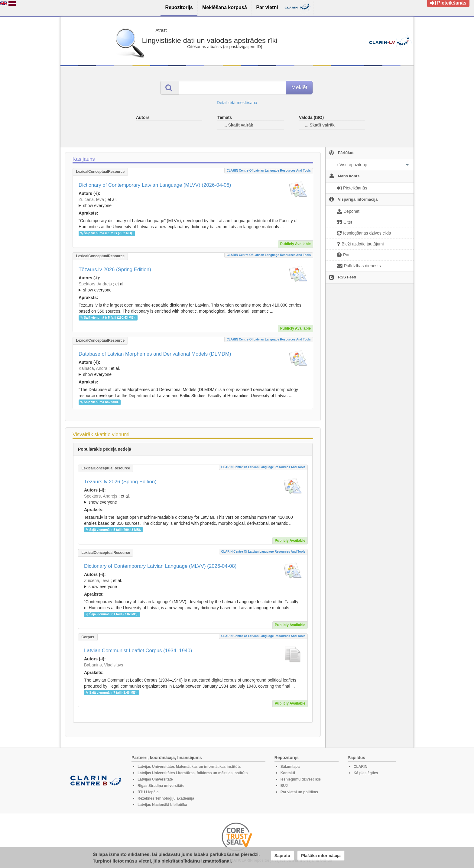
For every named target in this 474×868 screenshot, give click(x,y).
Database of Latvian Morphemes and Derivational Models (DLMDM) (155, 354)
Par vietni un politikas (299, 792)
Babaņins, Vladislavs (104, 665)
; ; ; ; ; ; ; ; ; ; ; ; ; (193, 371)
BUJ (284, 786)
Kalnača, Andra (93, 368)
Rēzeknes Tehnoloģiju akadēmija (166, 798)
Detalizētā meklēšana (237, 103)
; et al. (193, 203)
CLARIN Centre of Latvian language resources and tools (269, 171)
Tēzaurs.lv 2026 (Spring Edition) (115, 270)
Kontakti (288, 773)
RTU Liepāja (148, 792)
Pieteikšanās (448, 3)
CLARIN (360, 767)
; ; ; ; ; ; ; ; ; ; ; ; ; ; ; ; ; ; (193, 202)
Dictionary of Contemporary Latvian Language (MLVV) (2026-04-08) (155, 185)
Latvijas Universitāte (155, 779)
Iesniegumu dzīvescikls (301, 779)
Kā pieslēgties (366, 773)
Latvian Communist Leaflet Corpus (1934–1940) (138, 651)
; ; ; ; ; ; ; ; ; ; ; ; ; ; (193, 287)
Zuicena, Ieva (91, 199)
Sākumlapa (290, 767)
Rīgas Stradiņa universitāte (161, 786)
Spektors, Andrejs (95, 284)
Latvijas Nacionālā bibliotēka (162, 805)
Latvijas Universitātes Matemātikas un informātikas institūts (189, 767)
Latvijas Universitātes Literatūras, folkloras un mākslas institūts (193, 773)
